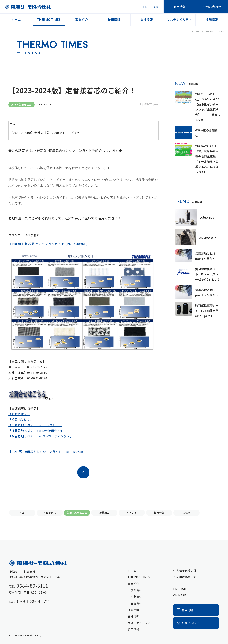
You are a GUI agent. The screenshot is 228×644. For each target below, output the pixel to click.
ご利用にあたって (185, 577)
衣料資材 (136, 590)
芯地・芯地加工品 (77, 512)
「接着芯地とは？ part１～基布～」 (35, 425)
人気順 (187, 512)
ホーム (132, 571)
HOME (196, 31)
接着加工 (104, 512)
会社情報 (133, 616)
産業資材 (136, 597)
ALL (22, 512)
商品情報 (180, 7)
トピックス (50, 512)
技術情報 (133, 610)
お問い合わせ (212, 7)
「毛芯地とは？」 (21, 420)
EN (146, 7)
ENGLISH (180, 589)
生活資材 (136, 603)
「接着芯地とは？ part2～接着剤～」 (36, 430)
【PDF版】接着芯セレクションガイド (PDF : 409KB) (46, 451)
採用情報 (159, 512)
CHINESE (180, 595)
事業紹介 (133, 584)
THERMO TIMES (139, 577)
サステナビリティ (139, 623)
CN (156, 7)
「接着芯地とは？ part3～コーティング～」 (41, 436)
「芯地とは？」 (19, 414)
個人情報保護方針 (185, 571)
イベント (132, 512)
